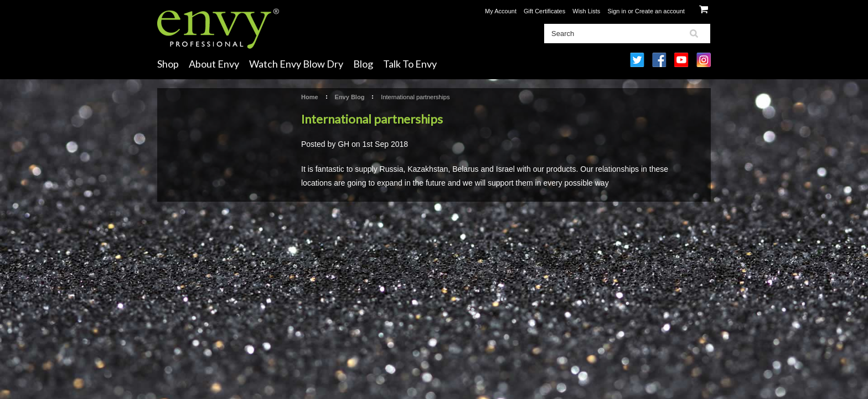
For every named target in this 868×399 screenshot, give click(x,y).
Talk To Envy (410, 64)
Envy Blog (350, 97)
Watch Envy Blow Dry (296, 64)
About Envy (214, 64)
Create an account (660, 11)
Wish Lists (586, 11)
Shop (168, 64)
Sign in (617, 11)
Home (310, 97)
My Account (501, 11)
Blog (363, 64)
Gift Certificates (544, 11)
